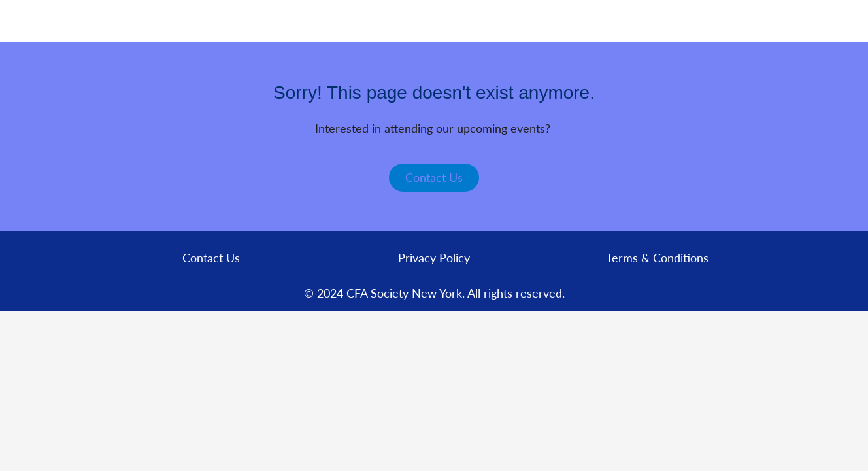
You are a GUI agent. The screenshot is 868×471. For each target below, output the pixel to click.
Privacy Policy (434, 258)
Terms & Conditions (657, 258)
